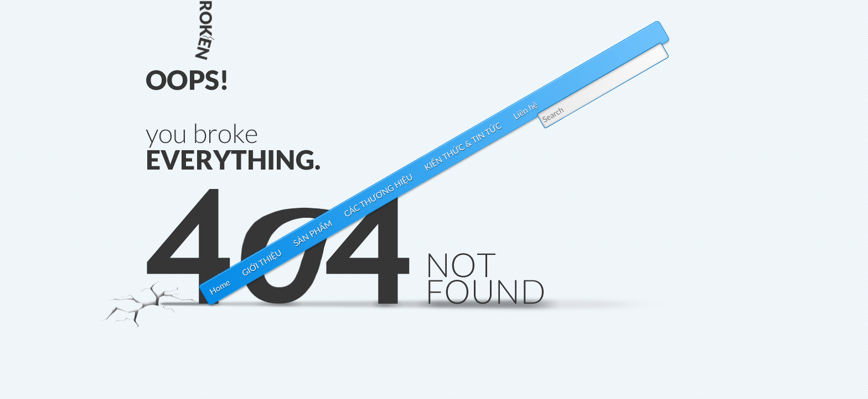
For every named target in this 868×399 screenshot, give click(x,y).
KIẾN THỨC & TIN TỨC (463, 146)
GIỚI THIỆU (262, 262)
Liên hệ (525, 111)
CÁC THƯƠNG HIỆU (378, 196)
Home (220, 287)
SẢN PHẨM (312, 234)
